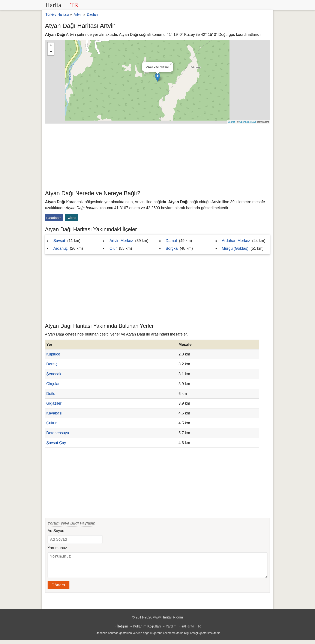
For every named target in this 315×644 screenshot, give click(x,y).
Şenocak (54, 374)
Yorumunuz (57, 548)
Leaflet (232, 122)
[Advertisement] (157, 156)
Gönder (58, 589)
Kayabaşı (54, 413)
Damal (171, 241)
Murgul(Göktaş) (235, 248)
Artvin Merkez (121, 241)
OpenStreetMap (248, 122)
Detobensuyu (58, 433)
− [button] (51, 52)
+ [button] (51, 46)
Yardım (171, 630)
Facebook (54, 218)
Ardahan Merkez (236, 241)
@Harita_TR (191, 630)
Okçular (53, 384)
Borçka (172, 248)
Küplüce (53, 354)
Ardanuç (61, 248)
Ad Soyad (56, 531)
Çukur (51, 423)
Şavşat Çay (56, 443)
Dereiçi (52, 364)
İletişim (123, 630)
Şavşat (59, 241)
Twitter (71, 218)
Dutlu (51, 394)
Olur (113, 248)
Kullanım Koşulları (147, 630)
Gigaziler (54, 403)
